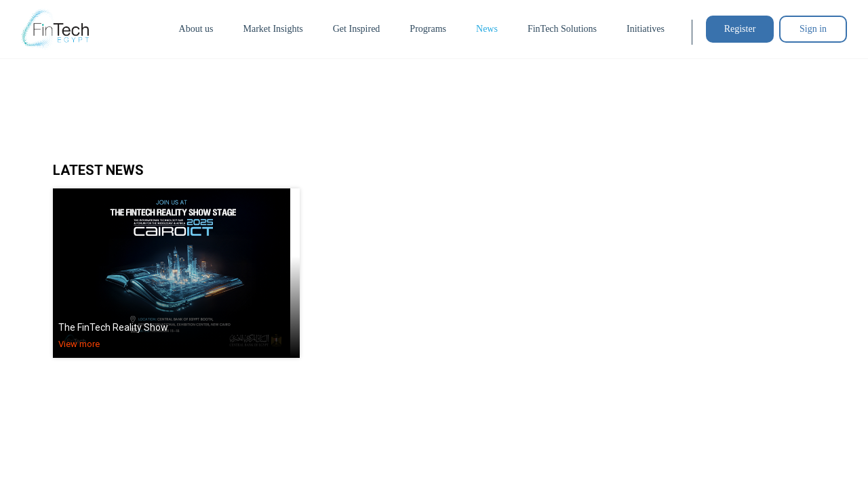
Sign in (813, 29)
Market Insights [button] (273, 29)
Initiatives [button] (646, 29)
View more (79, 344)
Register (740, 29)
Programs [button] (428, 29)
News (487, 29)
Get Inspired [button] (357, 29)
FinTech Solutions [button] (562, 29)
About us (196, 29)
